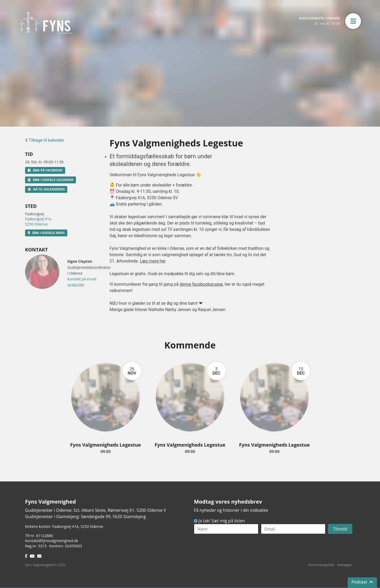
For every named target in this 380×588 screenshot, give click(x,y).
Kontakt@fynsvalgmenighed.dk (52, 541)
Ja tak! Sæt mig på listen (222, 521)
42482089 (76, 285)
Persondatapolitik (321, 565)
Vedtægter (345, 565)
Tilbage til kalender (45, 140)
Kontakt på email (82, 279)
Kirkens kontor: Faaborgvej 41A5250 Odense (64, 526)
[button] (353, 21)
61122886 (45, 536)
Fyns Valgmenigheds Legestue (106, 445)
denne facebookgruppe (201, 284)
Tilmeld (340, 529)
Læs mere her (153, 261)
